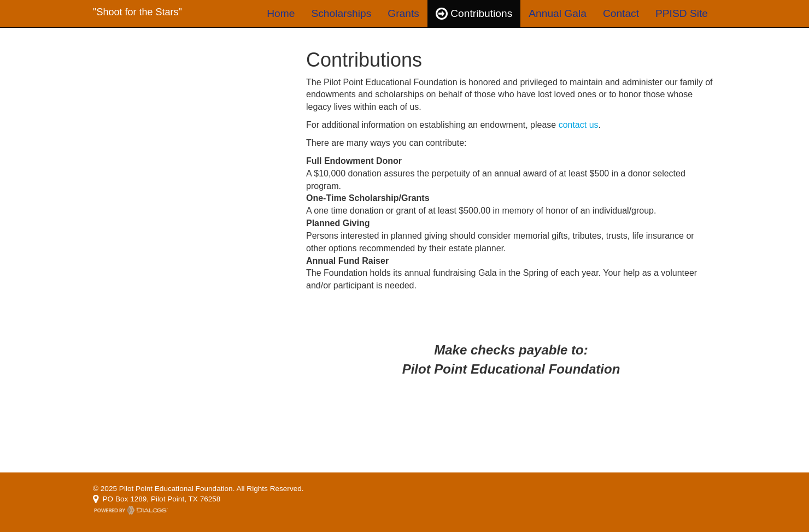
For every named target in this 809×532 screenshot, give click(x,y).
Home (281, 13)
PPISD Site (682, 13)
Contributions (474, 13)
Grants (403, 13)
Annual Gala (558, 13)
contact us (579, 125)
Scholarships (341, 13)
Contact (621, 13)
